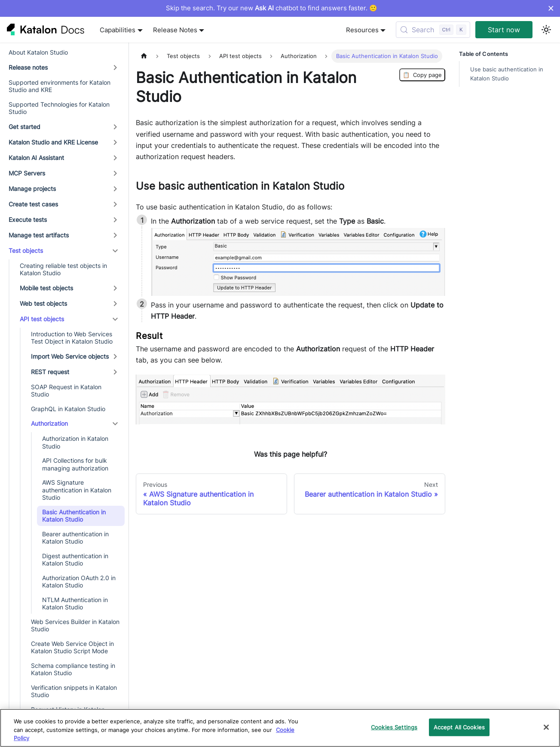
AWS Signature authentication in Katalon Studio (77, 490)
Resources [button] (362, 30)
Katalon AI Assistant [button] (36, 158)
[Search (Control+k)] (433, 30)
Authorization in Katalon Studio (75, 442)
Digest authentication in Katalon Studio (75, 560)
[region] (280, 728)
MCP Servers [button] (27, 173)
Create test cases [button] (33, 204)
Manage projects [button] (32, 189)
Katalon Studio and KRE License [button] (53, 142)
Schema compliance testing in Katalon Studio (73, 669)
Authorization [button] (49, 423)
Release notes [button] (28, 67)
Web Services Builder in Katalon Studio (75, 626)
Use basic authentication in (507, 74)
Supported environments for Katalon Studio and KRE (60, 86)
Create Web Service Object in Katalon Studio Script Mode (72, 647)
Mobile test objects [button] (46, 288)
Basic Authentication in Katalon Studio (74, 516)
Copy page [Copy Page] (422, 75)
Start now (504, 30)
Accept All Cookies (459, 727)
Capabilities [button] (118, 30)
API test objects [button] (42, 319)
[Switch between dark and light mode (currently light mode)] (546, 30)
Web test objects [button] (43, 303)
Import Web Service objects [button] (70, 356)
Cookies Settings (394, 727)
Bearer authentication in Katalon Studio (75, 538)
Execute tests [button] (28, 220)
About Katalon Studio (38, 52)
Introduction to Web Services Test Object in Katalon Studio (72, 338)
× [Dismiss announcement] (551, 8)
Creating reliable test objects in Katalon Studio (63, 269)
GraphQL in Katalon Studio (68, 409)
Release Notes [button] (175, 30)
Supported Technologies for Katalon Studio (59, 108)
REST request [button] (50, 372)
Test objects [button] (26, 251)
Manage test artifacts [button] (39, 235)
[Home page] (144, 56)
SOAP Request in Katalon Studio (66, 391)
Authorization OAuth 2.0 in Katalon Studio (79, 582)
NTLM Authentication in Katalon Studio (75, 604)
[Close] (546, 727)
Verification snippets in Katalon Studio (74, 691)
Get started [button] (24, 127)
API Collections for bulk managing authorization (75, 464)
